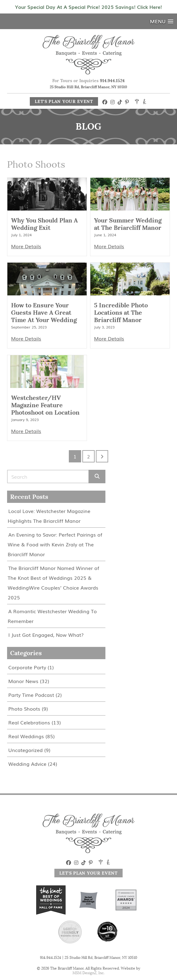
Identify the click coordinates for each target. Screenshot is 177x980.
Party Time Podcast (31, 695)
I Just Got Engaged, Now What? (46, 635)
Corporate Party (27, 667)
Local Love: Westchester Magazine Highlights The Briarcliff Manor (49, 516)
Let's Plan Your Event (64, 101)
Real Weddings (26, 736)
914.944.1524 (112, 81)
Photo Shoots (24, 708)
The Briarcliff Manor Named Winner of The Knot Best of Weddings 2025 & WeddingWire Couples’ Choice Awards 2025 (53, 583)
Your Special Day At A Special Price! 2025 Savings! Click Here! (88, 7)
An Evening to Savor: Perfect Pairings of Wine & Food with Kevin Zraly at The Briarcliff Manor (55, 544)
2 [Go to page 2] (88, 456)
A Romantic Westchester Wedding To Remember (52, 616)
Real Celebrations (29, 722)
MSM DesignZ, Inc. (88, 973)
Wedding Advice (27, 764)
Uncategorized (26, 750)
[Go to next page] (102, 456)
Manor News (23, 681)
